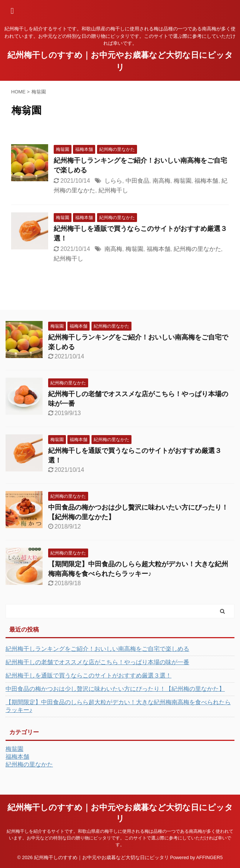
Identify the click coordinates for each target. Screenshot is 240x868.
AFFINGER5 (210, 857)
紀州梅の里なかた (197, 249)
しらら (113, 181)
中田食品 (137, 181)
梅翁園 (183, 181)
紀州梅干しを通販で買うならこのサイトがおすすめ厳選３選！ (89, 675)
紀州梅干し (113, 190)
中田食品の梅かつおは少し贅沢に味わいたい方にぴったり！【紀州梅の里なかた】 (115, 689)
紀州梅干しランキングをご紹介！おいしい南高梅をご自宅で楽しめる (97, 649)
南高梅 (161, 181)
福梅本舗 (206, 181)
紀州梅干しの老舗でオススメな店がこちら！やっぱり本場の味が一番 (97, 662)
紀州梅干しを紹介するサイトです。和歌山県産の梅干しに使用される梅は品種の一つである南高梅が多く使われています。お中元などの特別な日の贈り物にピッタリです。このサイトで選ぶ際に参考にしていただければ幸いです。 (120, 838)
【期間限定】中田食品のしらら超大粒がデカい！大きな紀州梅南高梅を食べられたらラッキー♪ (118, 706)
